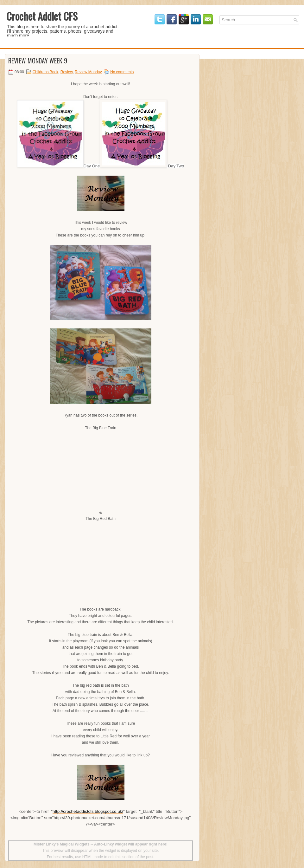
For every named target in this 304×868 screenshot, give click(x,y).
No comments (122, 72)
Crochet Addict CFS (42, 16)
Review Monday (88, 72)
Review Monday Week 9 (38, 61)
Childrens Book (45, 72)
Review (67, 72)
